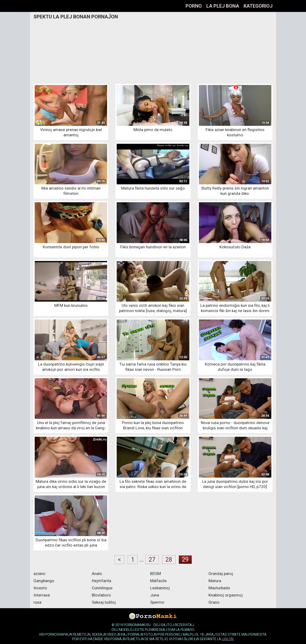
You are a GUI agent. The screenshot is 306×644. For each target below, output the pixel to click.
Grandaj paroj (221, 574)
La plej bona (223, 6)
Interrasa (42, 595)
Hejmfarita (101, 581)
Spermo (157, 602)
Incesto (40, 588)
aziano (39, 574)
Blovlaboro (101, 595)
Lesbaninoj (160, 588)
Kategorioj (258, 6)
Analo (97, 574)
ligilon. (228, 639)
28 (169, 560)
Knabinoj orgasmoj (226, 595)
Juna (155, 595)
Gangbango (44, 581)
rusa (37, 602)
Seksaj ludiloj (104, 602)
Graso (214, 602)
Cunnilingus (102, 588)
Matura (215, 581)
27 (152, 560)
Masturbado (219, 588)
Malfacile (158, 581)
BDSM (156, 574)
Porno (194, 6)
